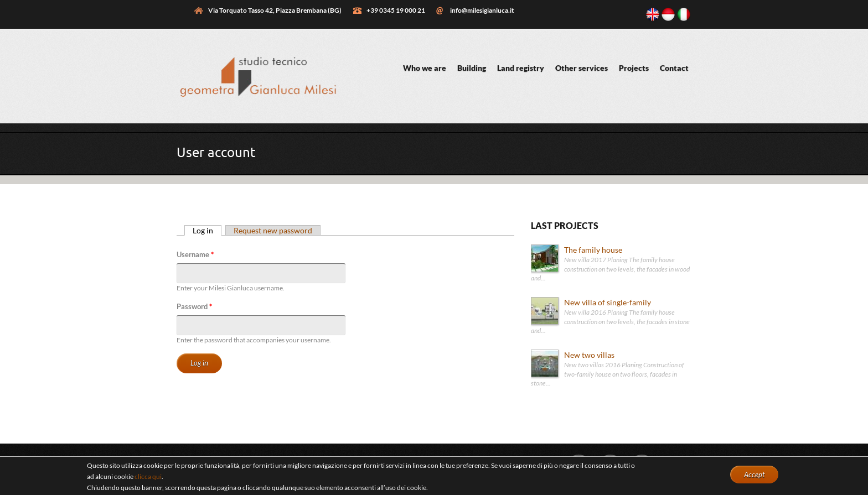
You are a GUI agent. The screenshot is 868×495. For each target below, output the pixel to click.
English (653, 14)
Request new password (273, 230)
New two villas (589, 355)
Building (472, 68)
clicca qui (148, 476)
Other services (582, 68)
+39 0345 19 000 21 (396, 10)
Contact (674, 68)
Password (194, 306)
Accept (754, 475)
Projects (634, 68)
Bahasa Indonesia (668, 14)
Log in (207, 230)
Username (195, 254)
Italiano (684, 14)
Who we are (425, 68)
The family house (593, 250)
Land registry (521, 68)
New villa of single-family (608, 302)
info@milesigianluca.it (482, 10)
